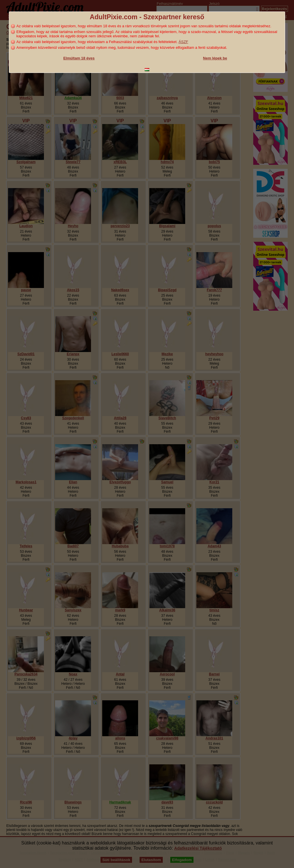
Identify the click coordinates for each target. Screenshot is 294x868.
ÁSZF (183, 42)
